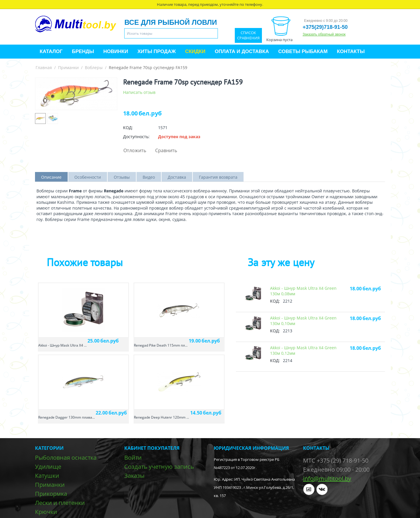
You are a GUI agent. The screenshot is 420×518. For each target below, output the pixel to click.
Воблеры (94, 67)
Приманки (68, 67)
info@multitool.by (327, 479)
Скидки (195, 51)
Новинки (116, 51)
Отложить (135, 150)
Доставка (177, 177)
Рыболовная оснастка (66, 458)
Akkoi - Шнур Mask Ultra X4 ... (62, 345)
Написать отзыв (139, 92)
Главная (44, 67)
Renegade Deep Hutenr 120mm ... (161, 417)
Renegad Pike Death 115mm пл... (161, 345)
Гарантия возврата (218, 177)
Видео (149, 177)
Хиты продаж (156, 51)
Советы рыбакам (303, 51)
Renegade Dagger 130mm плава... (66, 417)
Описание (51, 177)
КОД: (128, 128)
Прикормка (51, 494)
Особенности (88, 177)
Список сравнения (248, 35)
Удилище (48, 467)
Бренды (83, 51)
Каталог (51, 51)
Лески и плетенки (60, 503)
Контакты (351, 51)
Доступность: (136, 137)
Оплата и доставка (242, 51)
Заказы (134, 476)
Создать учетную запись (159, 467)
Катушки (47, 476)
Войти (133, 458)
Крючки (46, 512)
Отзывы (122, 177)
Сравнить (166, 150)
